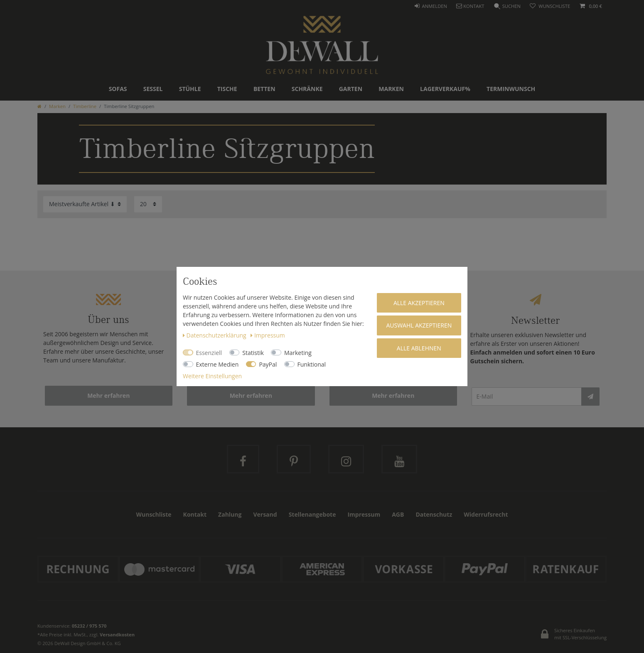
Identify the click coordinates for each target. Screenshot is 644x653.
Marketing (298, 353)
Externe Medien (218, 364)
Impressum (268, 335)
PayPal (268, 364)
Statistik (253, 353)
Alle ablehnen (419, 348)
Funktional (312, 364)
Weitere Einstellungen (212, 376)
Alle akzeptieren (419, 303)
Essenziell (209, 353)
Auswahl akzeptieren (419, 325)
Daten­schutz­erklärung (215, 335)
